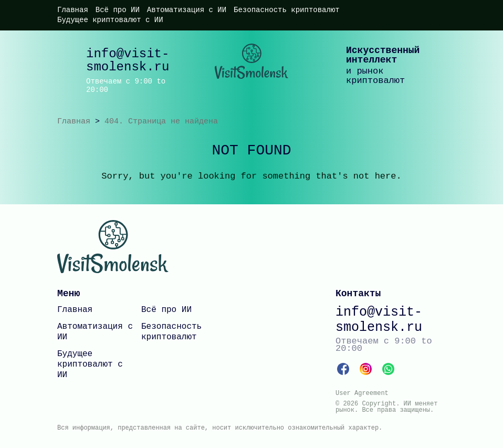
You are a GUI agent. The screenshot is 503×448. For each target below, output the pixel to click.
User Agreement (362, 393)
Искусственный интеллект (383, 55)
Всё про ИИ (118, 10)
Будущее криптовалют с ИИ (110, 20)
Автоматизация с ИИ (187, 10)
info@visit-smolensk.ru (128, 60)
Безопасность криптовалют (287, 10)
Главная (73, 10)
